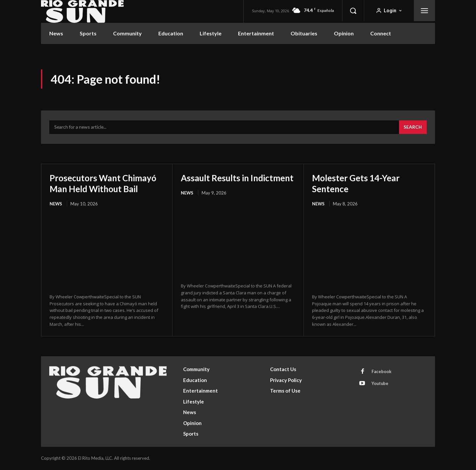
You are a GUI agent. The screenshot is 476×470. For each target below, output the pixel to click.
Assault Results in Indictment (217, 184)
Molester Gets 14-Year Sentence (359, 184)
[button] (353, 11)
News (56, 204)
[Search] (413, 128)
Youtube (381, 385)
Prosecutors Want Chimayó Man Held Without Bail (107, 184)
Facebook (382, 372)
